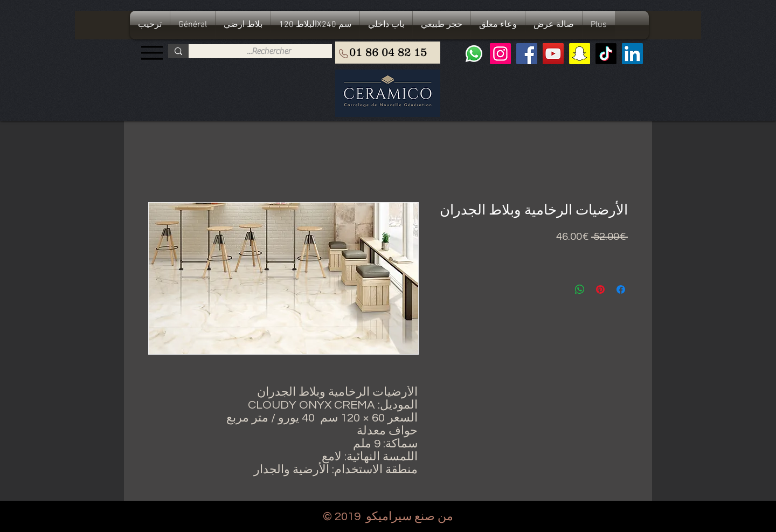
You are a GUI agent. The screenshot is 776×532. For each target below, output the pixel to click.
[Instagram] (500, 54)
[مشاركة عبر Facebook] (621, 289)
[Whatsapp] (474, 54)
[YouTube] (553, 54)
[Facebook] (527, 54)
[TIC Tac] (606, 54)
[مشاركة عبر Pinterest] (600, 289)
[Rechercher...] (269, 51)
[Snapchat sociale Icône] (580, 54)
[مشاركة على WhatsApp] (580, 289)
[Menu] (152, 53)
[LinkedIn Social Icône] (632, 54)
